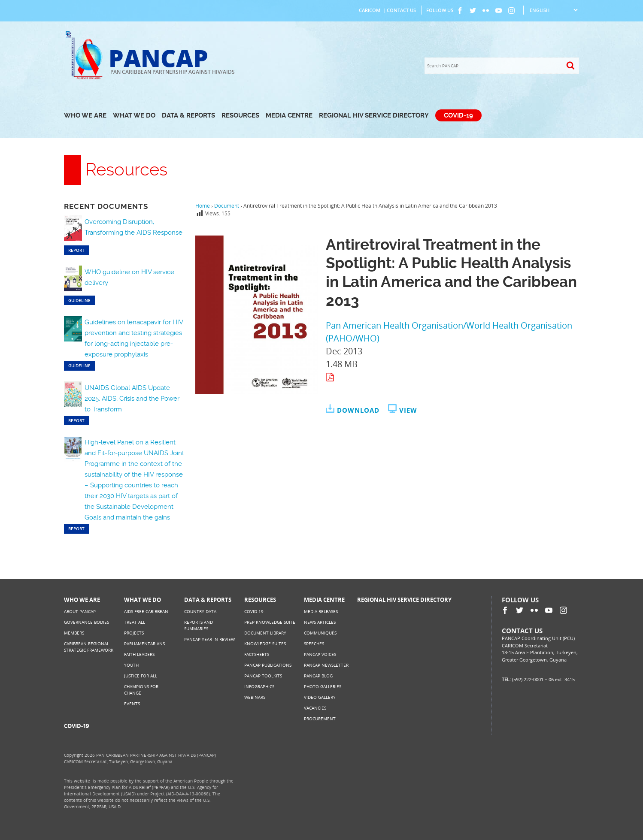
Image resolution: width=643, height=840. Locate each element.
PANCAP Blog (318, 676)
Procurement (320, 719)
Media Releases (321, 611)
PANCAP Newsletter (326, 665)
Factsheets (257, 654)
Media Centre (289, 115)
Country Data (200, 611)
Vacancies (315, 708)
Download (358, 410)
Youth (131, 665)
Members (74, 633)
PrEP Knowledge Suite (270, 622)
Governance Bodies (86, 622)
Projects (134, 633)
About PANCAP (80, 611)
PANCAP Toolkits (263, 676)
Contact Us (401, 10)
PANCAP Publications (268, 665)
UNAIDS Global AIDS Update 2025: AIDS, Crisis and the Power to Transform (132, 399)
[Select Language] (554, 10)
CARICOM (370, 10)
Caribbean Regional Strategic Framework (89, 647)
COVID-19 (458, 115)
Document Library (265, 633)
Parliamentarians (144, 644)
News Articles (320, 622)
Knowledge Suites (265, 644)
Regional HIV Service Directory (374, 115)
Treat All (135, 622)
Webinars (255, 697)
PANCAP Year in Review (209, 639)
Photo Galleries (323, 686)
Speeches (314, 644)
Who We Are (85, 115)
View (408, 410)
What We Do (134, 115)
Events (132, 704)
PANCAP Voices (320, 654)
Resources (240, 115)
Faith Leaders (139, 654)
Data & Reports (188, 115)
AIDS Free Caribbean (146, 611)
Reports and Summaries (199, 625)
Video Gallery (320, 697)
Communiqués (320, 633)
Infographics (259, 686)
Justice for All (141, 676)
